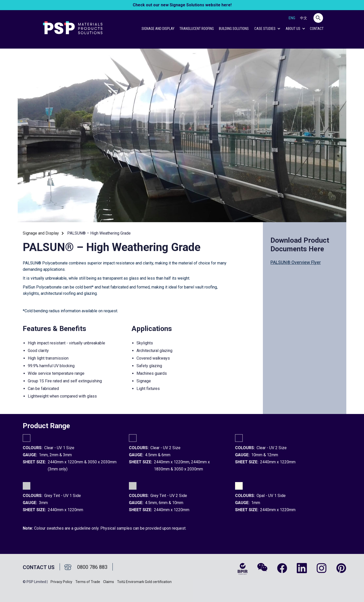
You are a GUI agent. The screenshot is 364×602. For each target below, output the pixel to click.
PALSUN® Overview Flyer (296, 262)
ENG (292, 18)
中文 (304, 18)
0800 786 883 (92, 567)
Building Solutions (234, 29)
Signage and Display (158, 29)
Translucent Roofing (197, 29)
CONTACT (317, 29)
